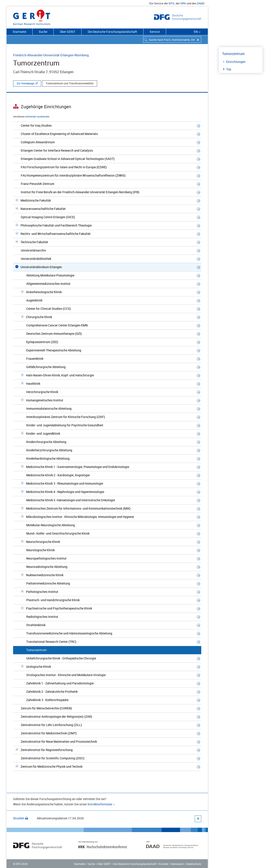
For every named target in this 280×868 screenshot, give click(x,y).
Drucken (21, 818)
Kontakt (164, 864)
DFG (171, 3)
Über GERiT (67, 32)
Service (155, 32)
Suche (43, 32)
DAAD (201, 3)
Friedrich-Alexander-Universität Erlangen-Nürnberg (51, 55)
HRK (183, 3)
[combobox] (172, 40)
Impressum (177, 864)
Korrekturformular (100, 804)
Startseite (19, 32)
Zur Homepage (25, 83)
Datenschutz (194, 864)
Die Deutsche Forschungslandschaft (112, 32)
